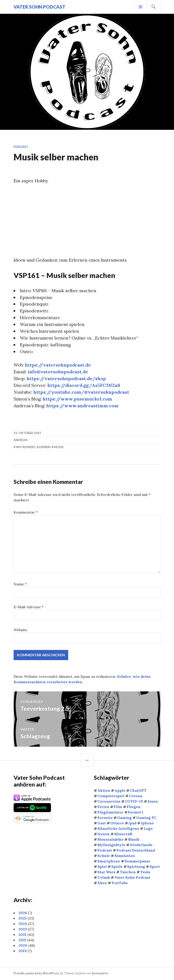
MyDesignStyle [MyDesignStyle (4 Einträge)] (111, 845)
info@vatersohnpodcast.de (58, 372)
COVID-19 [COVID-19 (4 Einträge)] (134, 802)
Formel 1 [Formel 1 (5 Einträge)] (136, 813)
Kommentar (26, 513)
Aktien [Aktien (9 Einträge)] (104, 791)
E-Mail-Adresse (29, 607)
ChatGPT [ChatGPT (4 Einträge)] (138, 791)
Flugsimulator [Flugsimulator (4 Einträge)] (110, 813)
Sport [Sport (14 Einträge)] (155, 867)
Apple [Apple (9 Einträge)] (120, 791)
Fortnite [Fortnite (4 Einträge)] (105, 818)
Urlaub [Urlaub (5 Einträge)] (104, 878)
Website (21, 630)
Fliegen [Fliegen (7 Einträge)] (134, 807)
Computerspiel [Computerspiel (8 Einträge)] (111, 796)
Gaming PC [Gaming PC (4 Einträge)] (146, 818)
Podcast (21, 147)
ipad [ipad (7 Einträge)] (132, 823)
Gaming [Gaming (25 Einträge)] (124, 818)
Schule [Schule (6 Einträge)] (104, 856)
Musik (59, 448)
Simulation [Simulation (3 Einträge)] (125, 856)
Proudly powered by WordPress (36, 974)
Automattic (100, 974)
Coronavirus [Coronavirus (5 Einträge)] (109, 802)
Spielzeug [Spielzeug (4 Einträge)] (136, 867)
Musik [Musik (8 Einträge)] (134, 840)
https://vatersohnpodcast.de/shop (66, 379)
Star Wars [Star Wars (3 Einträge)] (106, 872)
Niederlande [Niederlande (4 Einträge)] (141, 845)
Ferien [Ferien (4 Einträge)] (103, 807)
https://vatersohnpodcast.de (58, 365)
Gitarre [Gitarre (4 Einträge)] (117, 823)
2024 (23, 924)
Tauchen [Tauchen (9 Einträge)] (128, 872)
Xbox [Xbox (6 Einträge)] (102, 883)
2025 (23, 919)
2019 (23, 951)
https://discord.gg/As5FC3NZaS (84, 386)
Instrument (26, 448)
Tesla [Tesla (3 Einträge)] (145, 872)
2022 (23, 935)
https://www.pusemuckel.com (78, 399)
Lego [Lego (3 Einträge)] (148, 829)
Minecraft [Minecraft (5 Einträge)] (123, 834)
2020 (23, 946)
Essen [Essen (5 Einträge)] (153, 802)
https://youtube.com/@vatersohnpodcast (81, 392)
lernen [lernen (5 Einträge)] (104, 834)
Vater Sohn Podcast (40, 7)
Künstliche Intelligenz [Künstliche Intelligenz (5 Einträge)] (118, 829)
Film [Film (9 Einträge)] (118, 807)
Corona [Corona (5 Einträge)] (136, 796)
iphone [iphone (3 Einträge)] (147, 823)
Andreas (21, 441)
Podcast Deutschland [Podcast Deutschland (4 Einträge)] (136, 851)
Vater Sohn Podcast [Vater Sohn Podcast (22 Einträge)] (132, 878)
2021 (22, 940)
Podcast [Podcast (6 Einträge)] (105, 851)
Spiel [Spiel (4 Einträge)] (102, 867)
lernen (45, 448)
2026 (23, 913)
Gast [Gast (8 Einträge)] (102, 823)
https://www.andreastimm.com (83, 406)
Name (20, 584)
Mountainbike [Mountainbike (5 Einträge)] (110, 840)
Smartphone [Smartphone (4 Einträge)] (109, 862)
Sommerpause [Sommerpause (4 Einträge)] (137, 862)
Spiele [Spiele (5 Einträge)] (117, 867)
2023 (23, 929)
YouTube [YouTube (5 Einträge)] (120, 883)
